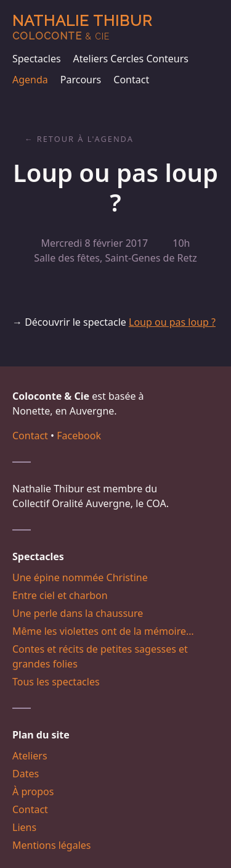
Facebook (79, 436)
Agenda (30, 80)
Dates (26, 774)
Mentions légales (52, 845)
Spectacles (37, 59)
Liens (24, 827)
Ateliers (30, 756)
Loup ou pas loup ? (172, 322)
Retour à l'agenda (85, 139)
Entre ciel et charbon (60, 595)
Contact (131, 80)
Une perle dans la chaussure (78, 613)
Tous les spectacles (56, 682)
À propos (33, 792)
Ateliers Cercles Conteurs (131, 59)
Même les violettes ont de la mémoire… (103, 631)
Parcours (81, 80)
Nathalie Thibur (82, 27)
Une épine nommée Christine (80, 577)
